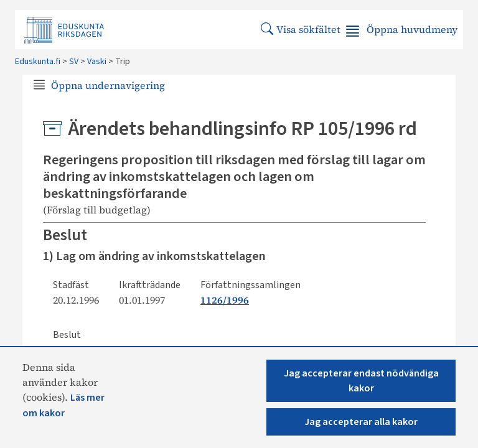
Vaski (97, 62)
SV (74, 62)
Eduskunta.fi (38, 62)
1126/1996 (225, 300)
